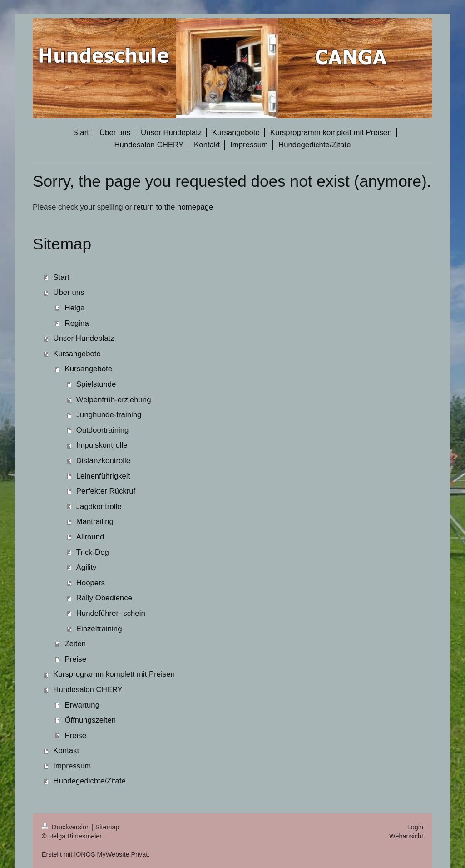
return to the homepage (173, 207)
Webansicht (406, 836)
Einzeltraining (99, 629)
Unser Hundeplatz (84, 338)
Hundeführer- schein (111, 613)
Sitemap (107, 827)
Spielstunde (96, 384)
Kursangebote (77, 354)
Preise (76, 659)
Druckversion (67, 827)
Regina (77, 323)
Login (415, 827)
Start (61, 277)
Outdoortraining (103, 430)
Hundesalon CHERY (88, 690)
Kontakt (66, 751)
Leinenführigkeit (103, 476)
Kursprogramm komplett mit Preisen (114, 674)
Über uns (69, 292)
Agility (87, 567)
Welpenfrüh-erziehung (114, 400)
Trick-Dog (93, 552)
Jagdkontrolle (99, 506)
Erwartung (82, 705)
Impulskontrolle (102, 445)
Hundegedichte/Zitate (89, 781)
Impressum (72, 766)
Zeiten (76, 644)
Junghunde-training (109, 415)
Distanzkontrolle (103, 461)
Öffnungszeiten (91, 720)
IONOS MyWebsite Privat (111, 854)
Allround (90, 537)
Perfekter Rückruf (106, 491)
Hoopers (91, 583)
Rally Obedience (104, 598)
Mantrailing (95, 521)
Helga (75, 308)
